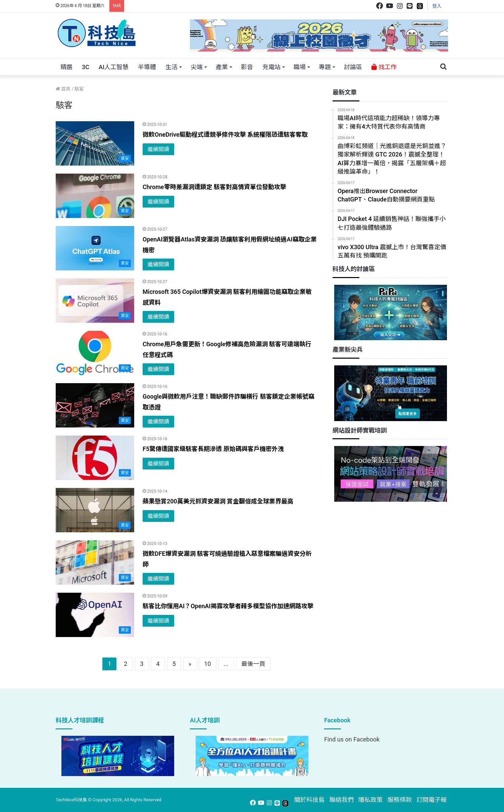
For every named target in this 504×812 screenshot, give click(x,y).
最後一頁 (253, 664)
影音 (247, 67)
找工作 (384, 67)
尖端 (197, 67)
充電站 (271, 67)
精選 (66, 67)
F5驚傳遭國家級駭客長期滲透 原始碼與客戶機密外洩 (213, 449)
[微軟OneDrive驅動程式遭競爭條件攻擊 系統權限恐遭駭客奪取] (95, 143)
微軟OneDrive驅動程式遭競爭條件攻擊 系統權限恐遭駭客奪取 (225, 134)
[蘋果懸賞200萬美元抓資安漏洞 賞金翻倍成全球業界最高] (95, 510)
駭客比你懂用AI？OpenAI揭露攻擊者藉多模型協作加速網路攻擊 (228, 606)
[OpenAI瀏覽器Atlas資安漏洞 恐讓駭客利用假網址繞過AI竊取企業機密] (95, 248)
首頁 (63, 89)
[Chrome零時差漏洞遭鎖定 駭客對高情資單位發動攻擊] (95, 196)
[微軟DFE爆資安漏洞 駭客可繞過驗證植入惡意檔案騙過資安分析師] (95, 562)
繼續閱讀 (158, 149)
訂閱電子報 (432, 800)
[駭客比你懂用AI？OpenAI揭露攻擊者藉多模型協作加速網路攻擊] (95, 615)
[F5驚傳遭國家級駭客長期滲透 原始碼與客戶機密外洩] (95, 458)
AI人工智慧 (114, 67)
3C (86, 67)
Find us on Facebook (352, 739)
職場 (300, 67)
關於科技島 (309, 800)
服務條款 (400, 800)
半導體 (147, 67)
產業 (222, 67)
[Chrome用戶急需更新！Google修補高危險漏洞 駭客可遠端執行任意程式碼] (95, 353)
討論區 (353, 67)
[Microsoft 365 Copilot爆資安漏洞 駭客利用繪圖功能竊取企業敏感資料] (95, 301)
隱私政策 (370, 800)
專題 (325, 67)
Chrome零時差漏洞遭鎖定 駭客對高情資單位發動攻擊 (214, 187)
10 (207, 664)
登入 (437, 6)
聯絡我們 (342, 800)
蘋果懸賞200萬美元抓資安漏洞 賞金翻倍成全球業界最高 (218, 501)
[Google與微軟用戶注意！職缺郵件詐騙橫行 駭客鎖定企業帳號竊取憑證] (95, 405)
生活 (171, 67)
